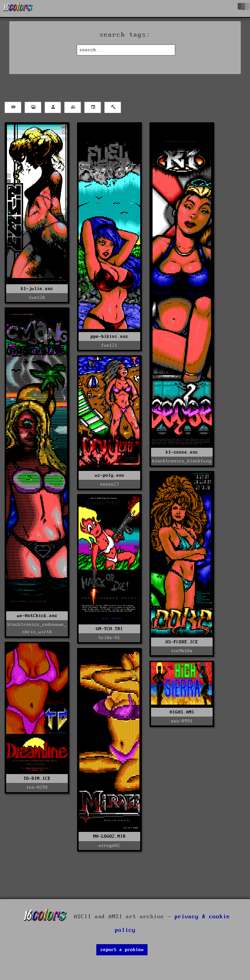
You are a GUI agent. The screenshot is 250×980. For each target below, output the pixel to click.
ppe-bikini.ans (109, 337)
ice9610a (182, 651)
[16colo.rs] (18, 8)
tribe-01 (109, 638)
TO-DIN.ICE (37, 778)
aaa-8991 (182, 721)
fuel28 (37, 298)
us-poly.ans (110, 475)
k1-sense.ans (182, 452)
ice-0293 (37, 787)
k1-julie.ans (37, 289)
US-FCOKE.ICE (182, 642)
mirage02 (109, 846)
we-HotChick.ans (37, 616)
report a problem (122, 950)
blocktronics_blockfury (182, 461)
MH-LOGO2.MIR (109, 836)
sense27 (110, 484)
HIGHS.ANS (182, 712)
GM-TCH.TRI (109, 629)
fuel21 (109, 345)
